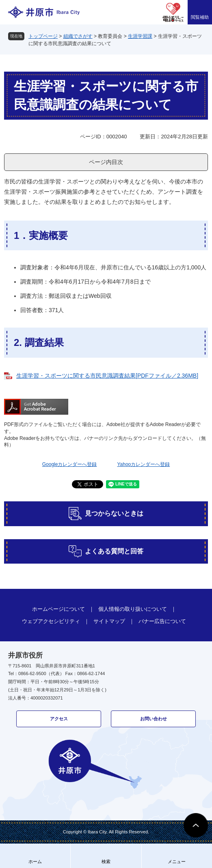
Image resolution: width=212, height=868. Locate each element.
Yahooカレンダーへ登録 (143, 464)
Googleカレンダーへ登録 (70, 464)
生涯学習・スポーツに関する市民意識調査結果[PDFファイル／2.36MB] (107, 376)
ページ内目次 (106, 162)
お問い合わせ (154, 719)
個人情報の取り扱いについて (133, 609)
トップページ (43, 36)
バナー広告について (162, 621)
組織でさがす (78, 36)
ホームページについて (58, 609)
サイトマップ (109, 621)
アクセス (59, 719)
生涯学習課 (140, 36)
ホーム (35, 861)
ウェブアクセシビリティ (51, 621)
